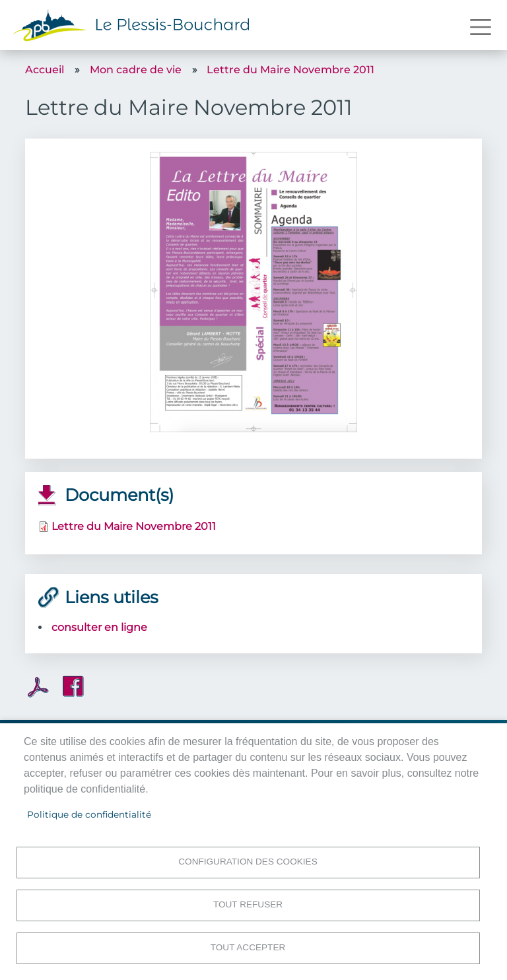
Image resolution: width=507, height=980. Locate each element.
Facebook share (73, 686)
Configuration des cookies (248, 862)
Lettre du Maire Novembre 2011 (290, 70)
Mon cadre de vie (136, 70)
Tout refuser (248, 904)
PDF (38, 687)
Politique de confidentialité (89, 814)
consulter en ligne (99, 627)
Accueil (45, 70)
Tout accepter (248, 947)
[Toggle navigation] (481, 27)
